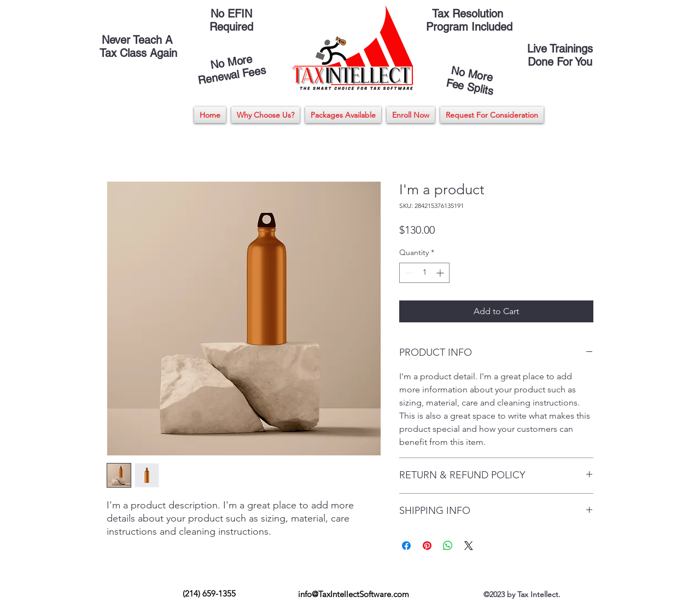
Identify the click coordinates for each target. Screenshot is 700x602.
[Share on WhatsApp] (448, 546)
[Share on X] (469, 546)
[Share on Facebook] (406, 546)
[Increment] (441, 273)
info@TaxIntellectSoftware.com (354, 594)
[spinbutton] (424, 273)
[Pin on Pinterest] (427, 546)
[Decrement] (408, 273)
